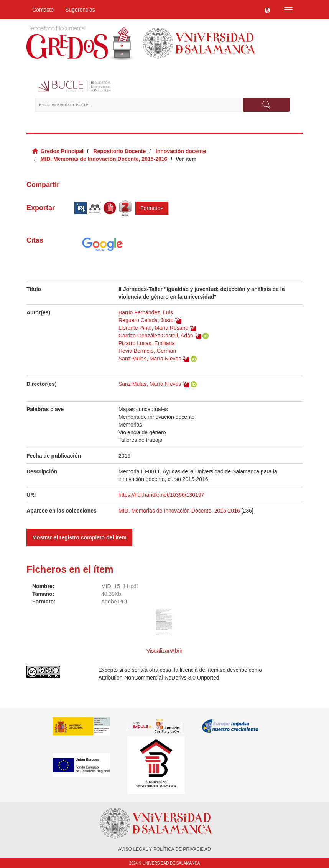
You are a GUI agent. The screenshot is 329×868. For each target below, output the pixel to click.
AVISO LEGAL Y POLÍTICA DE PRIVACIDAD (164, 849)
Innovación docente (181, 151)
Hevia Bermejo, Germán (147, 351)
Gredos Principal (62, 151)
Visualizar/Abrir (164, 651)
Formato (152, 208)
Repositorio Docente (119, 151)
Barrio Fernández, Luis (146, 312)
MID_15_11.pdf (120, 586)
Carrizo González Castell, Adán (156, 336)
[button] (267, 10)
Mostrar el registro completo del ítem (79, 537)
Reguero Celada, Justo (146, 320)
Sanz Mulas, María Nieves (150, 359)
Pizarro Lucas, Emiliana (147, 343)
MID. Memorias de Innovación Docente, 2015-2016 (104, 159)
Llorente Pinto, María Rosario (153, 328)
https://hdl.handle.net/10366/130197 (161, 495)
